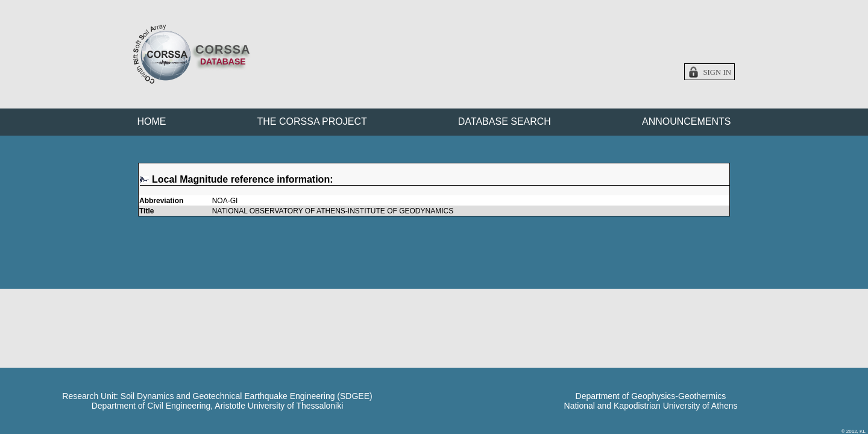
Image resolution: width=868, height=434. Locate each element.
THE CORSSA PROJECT (312, 121)
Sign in (717, 72)
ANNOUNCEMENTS (687, 121)
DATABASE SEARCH (505, 121)
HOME (152, 121)
